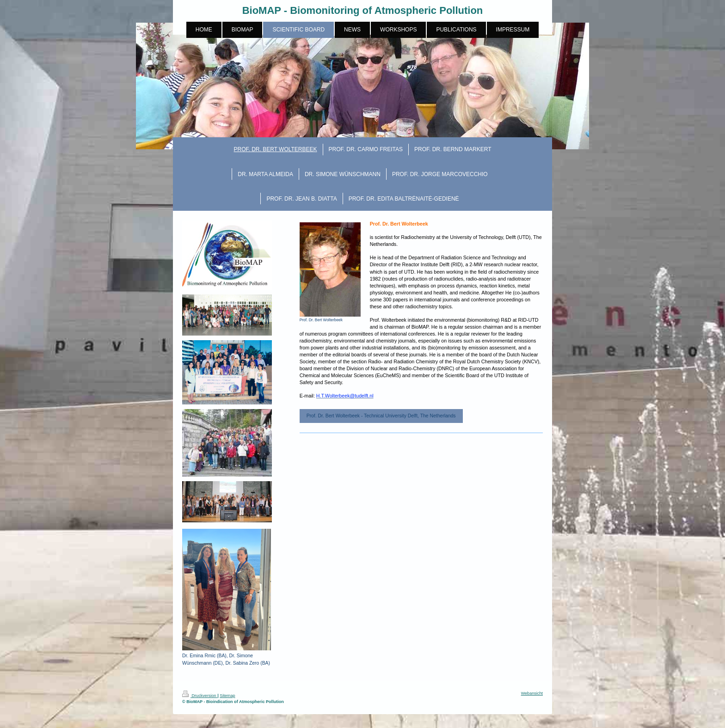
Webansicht (532, 693)
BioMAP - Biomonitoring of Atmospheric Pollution (363, 10)
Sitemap (227, 696)
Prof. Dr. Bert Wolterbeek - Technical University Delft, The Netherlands (381, 416)
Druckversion (200, 696)
